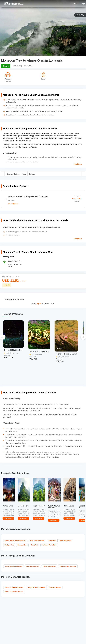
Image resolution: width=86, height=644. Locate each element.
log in (39, 304)
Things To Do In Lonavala (36, 587)
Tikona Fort (52, 541)
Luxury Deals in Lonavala (14, 566)
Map (24, 174)
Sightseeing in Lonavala (68, 566)
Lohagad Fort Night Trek (39, 352)
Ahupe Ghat (15, 261)
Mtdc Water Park (66, 541)
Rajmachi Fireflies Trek (13, 350)
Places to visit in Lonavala (14, 592)
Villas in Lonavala (49, 566)
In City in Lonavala (33, 566)
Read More (78, 164)
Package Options (13, 174)
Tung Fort (34, 545)
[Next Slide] (83, 337)
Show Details (13, 204)
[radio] (43, 199)
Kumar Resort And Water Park (15, 541)
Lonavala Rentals (55, 587)
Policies (32, 174)
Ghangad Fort (22, 545)
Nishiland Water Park (49, 545)
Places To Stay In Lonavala (14, 587)
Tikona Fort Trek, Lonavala (66, 354)
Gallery (80, 15)
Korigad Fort (9, 545)
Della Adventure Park (37, 541)
